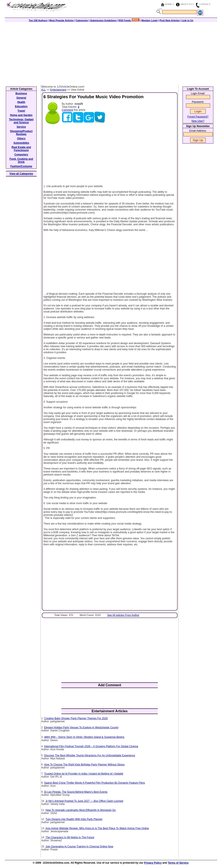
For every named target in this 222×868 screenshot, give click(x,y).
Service (21, 127)
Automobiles (21, 143)
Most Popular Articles (61, 20)
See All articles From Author (123, 615)
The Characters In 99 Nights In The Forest (70, 837)
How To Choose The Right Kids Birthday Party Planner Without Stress (84, 765)
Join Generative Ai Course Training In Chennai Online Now (79, 847)
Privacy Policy (153, 863)
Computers (21, 155)
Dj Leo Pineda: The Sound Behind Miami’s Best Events (76, 792)
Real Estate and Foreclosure (21, 149)
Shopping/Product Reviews (21, 133)
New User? (198, 121)
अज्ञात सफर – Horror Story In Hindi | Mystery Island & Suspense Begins (84, 737)
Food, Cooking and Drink (21, 160)
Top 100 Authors (38, 20)
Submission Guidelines (103, 20)
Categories (82, 20)
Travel (21, 111)
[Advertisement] (111, 52)
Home (168, 4)
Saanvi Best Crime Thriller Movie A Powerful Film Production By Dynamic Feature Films (94, 783)
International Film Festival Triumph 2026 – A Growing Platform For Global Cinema (91, 746)
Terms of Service (178, 863)
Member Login (149, 20)
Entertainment (58, 90)
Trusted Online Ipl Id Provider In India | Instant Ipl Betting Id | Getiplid (84, 774)
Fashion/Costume (21, 166)
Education (21, 106)
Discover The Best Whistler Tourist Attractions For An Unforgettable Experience (90, 755)
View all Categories (21, 174)
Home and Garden (21, 115)
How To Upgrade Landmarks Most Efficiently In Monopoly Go (81, 810)
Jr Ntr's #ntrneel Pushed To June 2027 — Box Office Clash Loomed (84, 801)
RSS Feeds (129, 20)
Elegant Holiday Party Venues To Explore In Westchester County (81, 727)
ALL (43, 90)
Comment (67, 110)
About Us (186, 4)
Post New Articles (170, 20)
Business (21, 93)
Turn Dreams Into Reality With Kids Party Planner (74, 819)
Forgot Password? (198, 117)
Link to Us (187, 20)
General (21, 98)
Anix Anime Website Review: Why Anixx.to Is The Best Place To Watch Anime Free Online (97, 828)
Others (21, 139)
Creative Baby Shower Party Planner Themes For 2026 (76, 718)
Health (21, 102)
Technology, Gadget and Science (21, 121)
